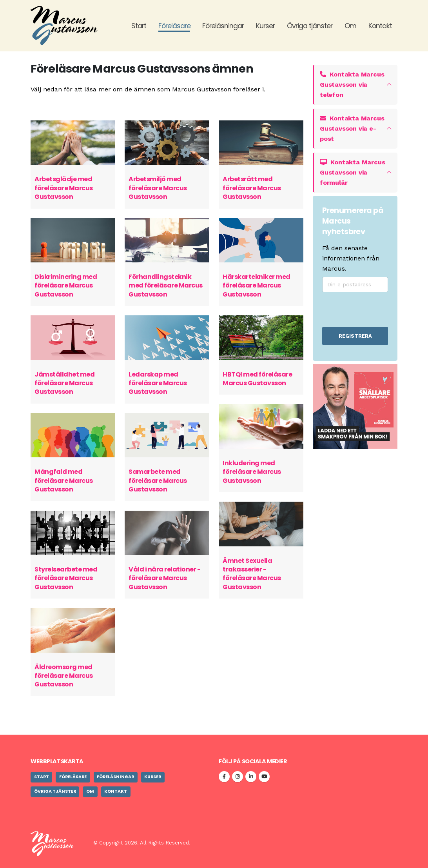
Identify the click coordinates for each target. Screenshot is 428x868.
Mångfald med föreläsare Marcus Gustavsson (64, 480)
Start (139, 26)
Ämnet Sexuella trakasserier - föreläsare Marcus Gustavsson (252, 574)
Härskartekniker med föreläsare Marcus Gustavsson (257, 286)
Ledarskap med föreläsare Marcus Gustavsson (158, 383)
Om (350, 26)
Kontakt (380, 26)
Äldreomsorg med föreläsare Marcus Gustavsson (64, 676)
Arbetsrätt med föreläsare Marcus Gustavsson (252, 188)
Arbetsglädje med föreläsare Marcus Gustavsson (64, 188)
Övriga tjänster (310, 26)
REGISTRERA (355, 336)
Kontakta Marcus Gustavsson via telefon (352, 85)
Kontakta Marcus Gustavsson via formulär (352, 172)
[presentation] (364, 309)
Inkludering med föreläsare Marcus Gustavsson (252, 472)
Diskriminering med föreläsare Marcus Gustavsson (66, 286)
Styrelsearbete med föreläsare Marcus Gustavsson (66, 578)
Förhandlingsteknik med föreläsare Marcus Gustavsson (166, 286)
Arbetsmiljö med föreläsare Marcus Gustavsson (158, 188)
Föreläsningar (223, 26)
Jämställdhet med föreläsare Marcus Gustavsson (64, 383)
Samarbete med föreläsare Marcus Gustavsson (158, 480)
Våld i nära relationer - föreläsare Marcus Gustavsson (164, 578)
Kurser (265, 26)
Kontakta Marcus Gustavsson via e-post (352, 128)
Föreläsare (174, 26)
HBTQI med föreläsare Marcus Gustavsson (257, 379)
